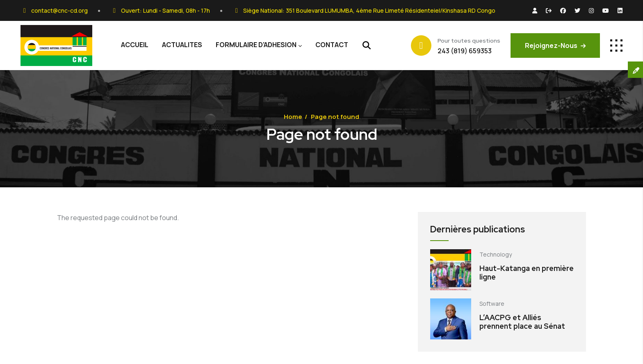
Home (293, 117)
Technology (496, 254)
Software (492, 304)
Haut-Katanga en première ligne (527, 273)
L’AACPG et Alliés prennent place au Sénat (522, 322)
